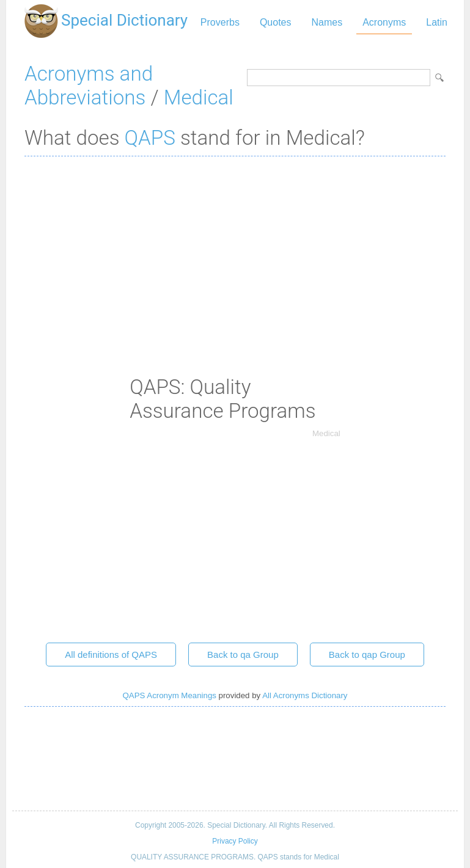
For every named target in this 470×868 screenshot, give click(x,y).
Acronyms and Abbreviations (89, 86)
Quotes (276, 22)
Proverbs (220, 22)
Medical (199, 97)
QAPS (150, 138)
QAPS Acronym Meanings (170, 695)
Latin (437, 22)
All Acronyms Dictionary (305, 695)
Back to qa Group (243, 655)
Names (327, 22)
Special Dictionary (124, 20)
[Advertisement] (235, 254)
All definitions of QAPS (111, 655)
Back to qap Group (367, 655)
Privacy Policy (235, 841)
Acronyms (384, 22)
